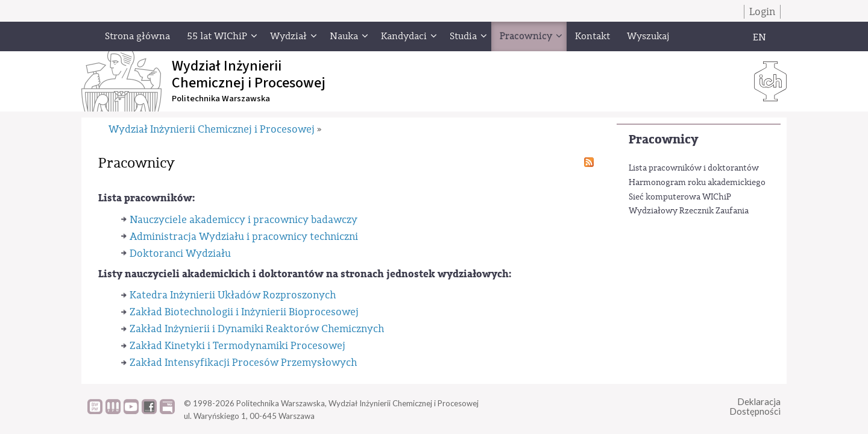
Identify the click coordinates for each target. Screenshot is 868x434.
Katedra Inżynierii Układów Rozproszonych (233, 295)
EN (759, 37)
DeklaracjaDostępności (755, 407)
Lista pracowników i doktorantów (694, 168)
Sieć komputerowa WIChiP (680, 197)
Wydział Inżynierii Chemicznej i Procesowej (212, 129)
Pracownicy (663, 140)
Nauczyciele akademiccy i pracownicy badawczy (244, 220)
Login (762, 12)
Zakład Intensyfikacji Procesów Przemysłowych (243, 363)
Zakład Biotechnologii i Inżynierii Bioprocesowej (244, 312)
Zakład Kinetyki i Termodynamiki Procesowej (237, 346)
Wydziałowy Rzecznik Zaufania (689, 211)
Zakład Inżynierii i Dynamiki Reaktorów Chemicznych (257, 329)
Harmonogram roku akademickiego (697, 183)
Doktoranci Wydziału (180, 253)
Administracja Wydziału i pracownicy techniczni (244, 237)
